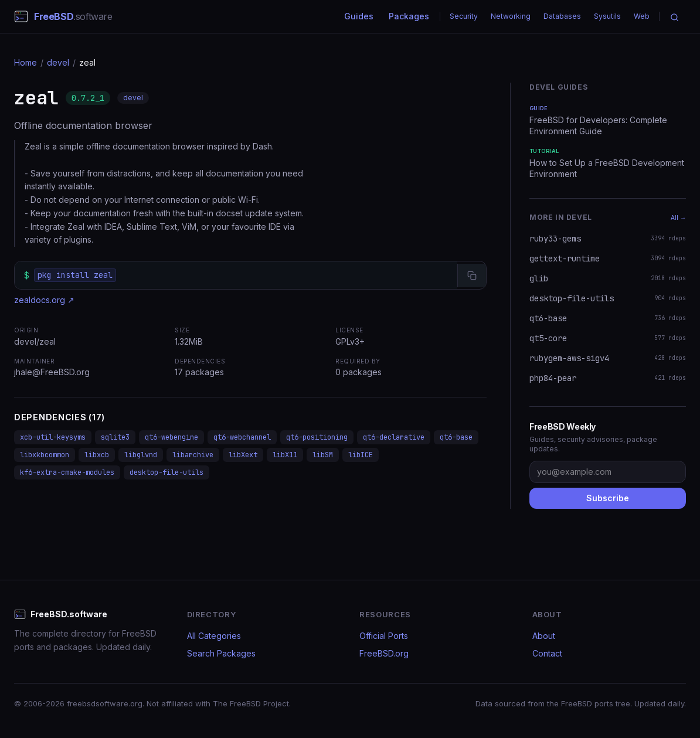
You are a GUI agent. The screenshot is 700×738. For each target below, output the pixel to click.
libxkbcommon (45, 455)
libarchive (193, 455)
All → (678, 217)
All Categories (214, 636)
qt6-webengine (171, 437)
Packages (409, 16)
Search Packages (221, 653)
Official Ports (384, 636)
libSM (323, 455)
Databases (562, 16)
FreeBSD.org (384, 653)
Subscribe (608, 498)
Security (464, 16)
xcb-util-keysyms (53, 437)
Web (642, 16)
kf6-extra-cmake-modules (67, 472)
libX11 (285, 455)
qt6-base (456, 437)
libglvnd (141, 455)
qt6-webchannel (242, 437)
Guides (359, 16)
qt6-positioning (317, 437)
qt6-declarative (394, 437)
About (544, 636)
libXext (243, 455)
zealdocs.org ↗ (44, 300)
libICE (361, 455)
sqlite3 (115, 437)
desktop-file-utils (166, 472)
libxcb (97, 455)
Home (26, 62)
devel (58, 62)
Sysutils (607, 16)
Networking (511, 16)
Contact (547, 653)
